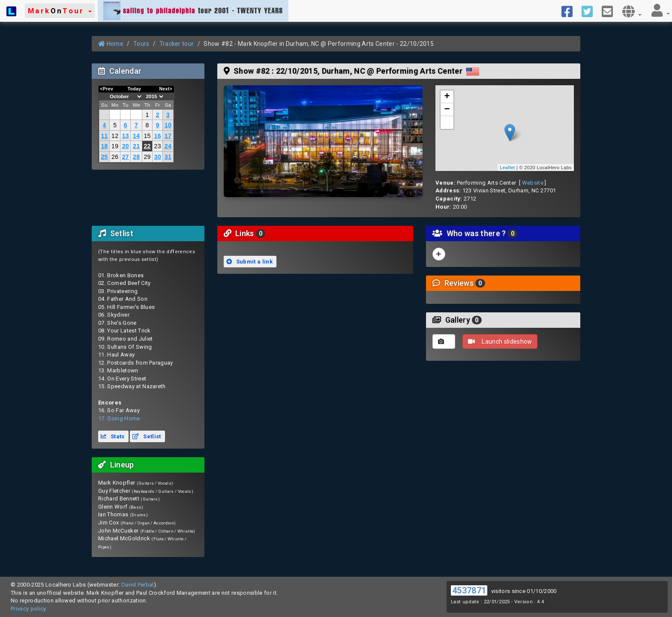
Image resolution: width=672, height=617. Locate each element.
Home (111, 44)
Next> (166, 89)
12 (115, 136)
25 (104, 157)
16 (158, 136)
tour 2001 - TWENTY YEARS (193, 11)
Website (533, 183)
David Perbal (138, 585)
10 (168, 125)
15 (147, 136)
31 (168, 157)
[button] (60, 11)
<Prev (107, 89)
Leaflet (507, 168)
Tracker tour (177, 44)
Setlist (147, 436)
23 (158, 146)
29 (147, 157)
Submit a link (249, 262)
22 (147, 146)
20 (126, 146)
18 (104, 146)
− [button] (447, 110)
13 (126, 136)
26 (115, 157)
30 (158, 157)
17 (168, 136)
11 (104, 136)
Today (134, 89)
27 (126, 157)
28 (136, 157)
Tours (141, 44)
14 (136, 136)
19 (115, 146)
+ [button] (447, 97)
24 (168, 146)
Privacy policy (28, 609)
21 (136, 146)
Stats (113, 436)
